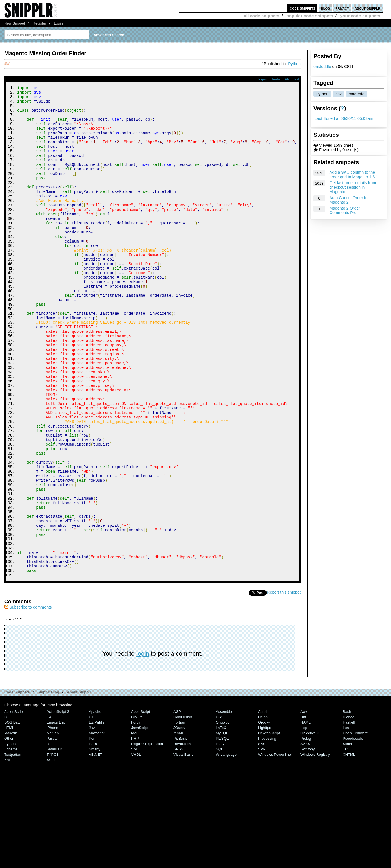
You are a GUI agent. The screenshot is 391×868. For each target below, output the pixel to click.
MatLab (53, 825)
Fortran (179, 815)
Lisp (304, 820)
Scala (347, 836)
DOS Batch (13, 815)
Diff (303, 809)
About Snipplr (79, 784)
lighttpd (265, 820)
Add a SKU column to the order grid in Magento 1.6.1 (354, 175)
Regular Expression (147, 836)
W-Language (226, 847)
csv (339, 94)
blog (326, 8)
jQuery (179, 820)
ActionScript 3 (58, 804)
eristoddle (322, 67)
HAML (306, 815)
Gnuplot (222, 815)
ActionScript (14, 804)
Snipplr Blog (48, 784)
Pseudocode (353, 831)
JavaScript (140, 820)
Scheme (11, 841)
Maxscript (97, 825)
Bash (347, 804)
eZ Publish (98, 815)
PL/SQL (222, 831)
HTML (9, 820)
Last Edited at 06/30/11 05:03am (344, 118)
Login (58, 23)
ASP (177, 804)
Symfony (307, 841)
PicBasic (181, 831)
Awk (304, 804)
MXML (179, 825)
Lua (346, 820)
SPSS (178, 841)
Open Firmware (355, 825)
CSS (220, 809)
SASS (305, 836)
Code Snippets (17, 784)
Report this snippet (284, 684)
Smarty (95, 841)
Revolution (182, 836)
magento (357, 94)
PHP (135, 831)
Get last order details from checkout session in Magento (353, 187)
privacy (342, 8)
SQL (219, 841)
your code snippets (360, 16)
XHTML (349, 847)
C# (49, 809)
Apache (95, 804)
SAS (262, 836)
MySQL (222, 825)
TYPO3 (52, 847)
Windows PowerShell (275, 847)
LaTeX (221, 820)
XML (8, 852)
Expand (264, 79)
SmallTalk (54, 841)
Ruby (220, 836)
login (143, 746)
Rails (93, 836)
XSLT (51, 852)
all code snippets (262, 16)
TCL (346, 841)
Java (93, 820)
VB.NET (95, 847)
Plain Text (292, 79)
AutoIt (263, 804)
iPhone (52, 820)
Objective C (310, 825)
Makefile (11, 825)
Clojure (137, 809)
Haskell (349, 815)
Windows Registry (315, 847)
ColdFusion (183, 809)
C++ (92, 809)
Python (294, 64)
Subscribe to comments (28, 699)
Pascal (52, 831)
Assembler (224, 804)
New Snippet (15, 23)
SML (135, 841)
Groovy (264, 815)
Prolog (306, 831)
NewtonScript (269, 825)
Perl (92, 831)
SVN (262, 841)
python (322, 94)
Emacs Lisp (56, 815)
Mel (134, 825)
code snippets (303, 8)
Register (39, 23)
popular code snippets (310, 16)
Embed (277, 79)
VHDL (136, 847)
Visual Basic (183, 847)
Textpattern (13, 847)
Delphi (263, 809)
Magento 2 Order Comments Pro (345, 210)
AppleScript (140, 804)
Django (349, 809)
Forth (135, 815)
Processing (267, 831)
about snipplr (367, 8)
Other (9, 831)
